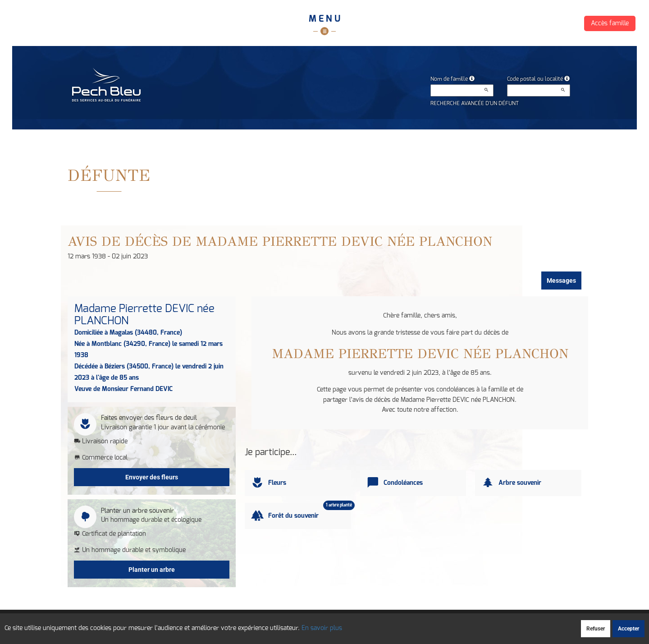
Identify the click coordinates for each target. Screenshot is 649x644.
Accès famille (610, 23)
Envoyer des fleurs (152, 477)
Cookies (360, 624)
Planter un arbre (152, 570)
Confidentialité (324, 624)
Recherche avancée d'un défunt (475, 103)
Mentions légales (400, 624)
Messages (561, 281)
